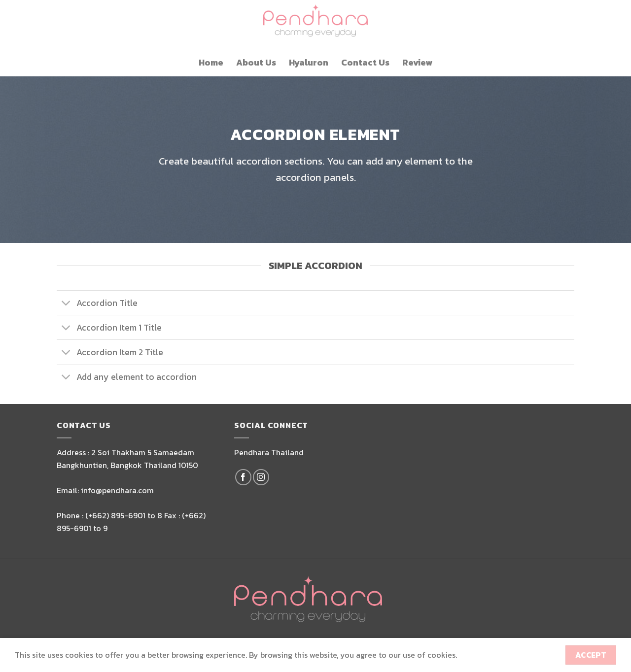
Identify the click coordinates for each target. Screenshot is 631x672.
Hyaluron (309, 63)
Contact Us (365, 63)
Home (211, 63)
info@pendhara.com (117, 490)
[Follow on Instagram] (261, 477)
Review (417, 63)
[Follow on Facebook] (243, 477)
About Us (256, 63)
